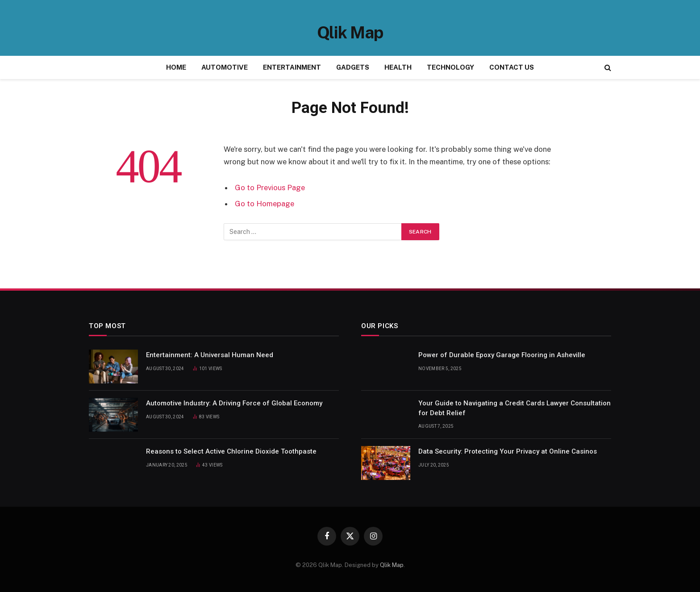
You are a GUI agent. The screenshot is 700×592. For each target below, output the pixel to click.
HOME (176, 67)
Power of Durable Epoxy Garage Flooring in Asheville (502, 355)
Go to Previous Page (270, 188)
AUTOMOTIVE (225, 67)
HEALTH (398, 67)
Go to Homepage (265, 204)
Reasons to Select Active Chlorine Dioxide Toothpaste (231, 451)
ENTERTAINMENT (292, 67)
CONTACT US (512, 67)
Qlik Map (392, 565)
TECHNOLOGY (450, 67)
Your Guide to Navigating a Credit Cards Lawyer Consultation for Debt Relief (515, 408)
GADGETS (353, 67)
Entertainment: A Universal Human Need (210, 355)
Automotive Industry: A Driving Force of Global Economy (234, 403)
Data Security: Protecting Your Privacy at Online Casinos (508, 451)
